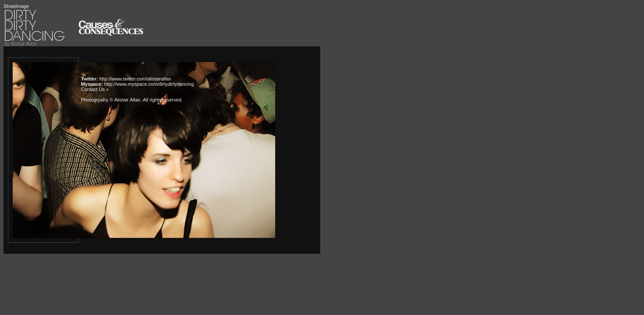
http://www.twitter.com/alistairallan (135, 79)
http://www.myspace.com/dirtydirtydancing (149, 84)
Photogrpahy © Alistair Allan (111, 100)
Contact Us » (95, 89)
